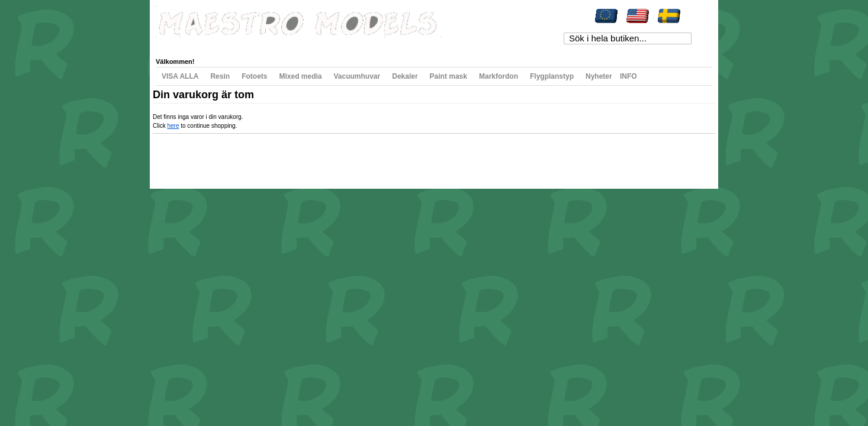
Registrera (361, 44)
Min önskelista (226, 44)
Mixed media (300, 76)
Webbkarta (180, 156)
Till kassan (321, 44)
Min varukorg (276, 44)
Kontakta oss (323, 156)
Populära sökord (221, 156)
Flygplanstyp (552, 76)
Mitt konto (180, 44)
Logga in (398, 44)
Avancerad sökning (274, 156)
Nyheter (599, 76)
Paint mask (449, 76)
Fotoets (254, 76)
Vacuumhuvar (357, 76)
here (173, 126)
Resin (220, 76)
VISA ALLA (180, 76)
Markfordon (499, 76)
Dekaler (405, 76)
